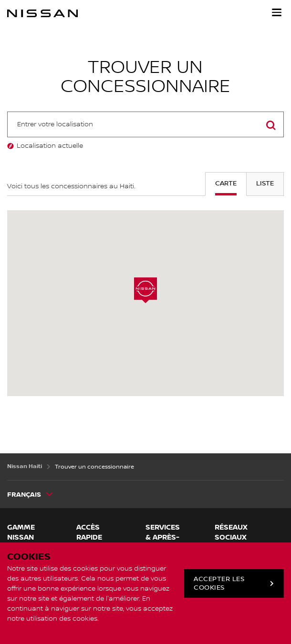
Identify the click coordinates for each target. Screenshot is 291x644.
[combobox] (145, 124)
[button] (277, 12)
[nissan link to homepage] (42, 13)
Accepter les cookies (219, 583)
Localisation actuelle (50, 146)
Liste (265, 184)
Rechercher (271, 137)
